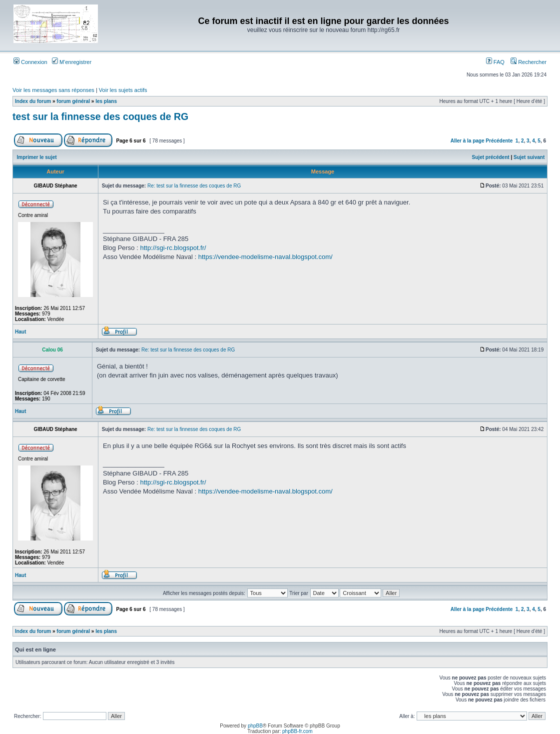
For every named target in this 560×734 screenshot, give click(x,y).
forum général (73, 101)
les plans (106, 101)
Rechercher (529, 62)
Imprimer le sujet (37, 157)
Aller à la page (468, 141)
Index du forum (33, 101)
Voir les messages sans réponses (53, 90)
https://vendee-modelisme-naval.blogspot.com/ (266, 257)
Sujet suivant (529, 157)
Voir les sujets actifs (123, 90)
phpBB (255, 726)
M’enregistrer (72, 62)
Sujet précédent (491, 157)
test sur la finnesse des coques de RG (100, 116)
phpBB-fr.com (297, 731)
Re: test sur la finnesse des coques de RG (194, 186)
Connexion (30, 62)
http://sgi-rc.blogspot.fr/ (173, 248)
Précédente (499, 141)
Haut (20, 332)
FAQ (495, 62)
